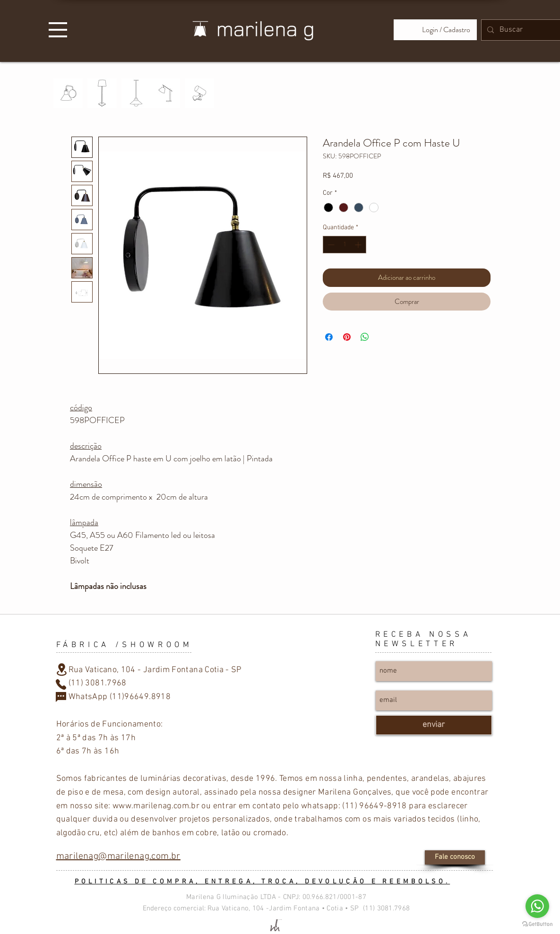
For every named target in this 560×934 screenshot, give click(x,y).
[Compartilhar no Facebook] (329, 337)
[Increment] (359, 245)
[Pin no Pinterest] (347, 337)
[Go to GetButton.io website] (537, 924)
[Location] (62, 670)
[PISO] (102, 93)
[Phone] (61, 684)
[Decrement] (330, 245)
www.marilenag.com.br (156, 806)
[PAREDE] (68, 93)
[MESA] (165, 93)
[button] (58, 30)
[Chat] (61, 698)
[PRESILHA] (199, 93)
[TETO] (136, 93)
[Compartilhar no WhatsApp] (365, 337)
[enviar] (434, 725)
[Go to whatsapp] (537, 906)
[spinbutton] (345, 245)
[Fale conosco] (455, 857)
